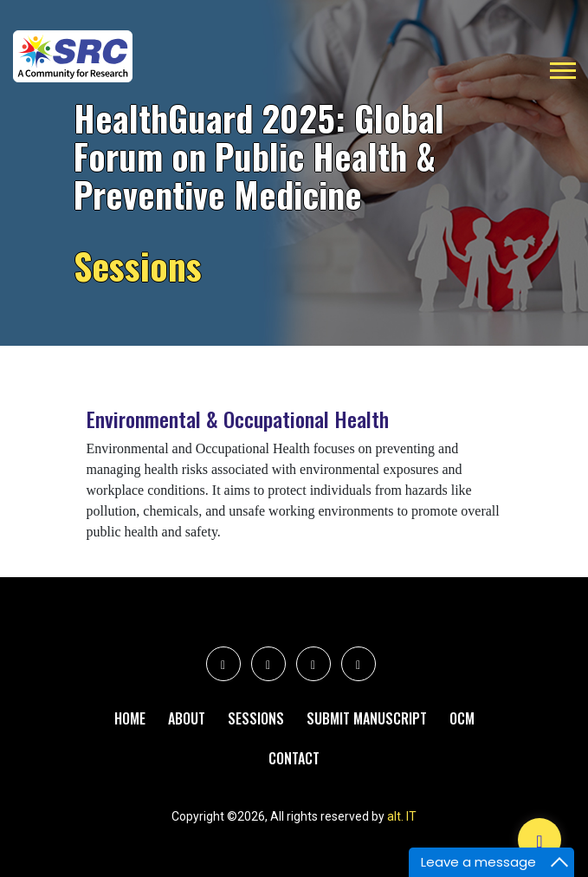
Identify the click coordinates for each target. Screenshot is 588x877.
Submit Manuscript (367, 718)
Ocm (462, 718)
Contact (294, 758)
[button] (562, 67)
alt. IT (402, 816)
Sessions (256, 718)
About (187, 718)
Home (130, 718)
